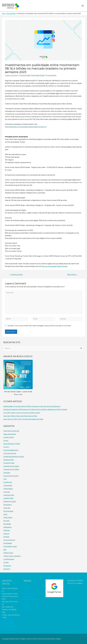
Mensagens (8, 505)
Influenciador (8, 489)
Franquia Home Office (11, 469)
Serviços (27, 591)
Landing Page (8, 498)
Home (26, 586)
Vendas (6, 562)
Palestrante (7, 527)
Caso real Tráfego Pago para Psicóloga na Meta (20, 416)
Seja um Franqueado (9, 626)
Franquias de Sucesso (11, 476)
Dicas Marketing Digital (12, 444)
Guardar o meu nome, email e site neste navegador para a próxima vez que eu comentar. (39, 326)
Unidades (27, 605)
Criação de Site (9, 437)
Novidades (7, 524)
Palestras (7, 530)
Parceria (6, 534)
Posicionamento (9, 540)
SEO (5, 550)
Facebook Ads (9, 460)
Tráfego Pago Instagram (12, 556)
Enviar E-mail (7, 620)
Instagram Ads (9, 495)
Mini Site (6, 521)
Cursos (6, 441)
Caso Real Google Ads (11, 431)
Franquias (7, 473)
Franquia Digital (25, 75)
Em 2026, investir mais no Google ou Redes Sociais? (22, 413)
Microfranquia (8, 511)
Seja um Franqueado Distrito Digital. (55, 266)
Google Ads (8, 482)
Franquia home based (11, 466)
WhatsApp (7, 566)
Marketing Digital (10, 501)
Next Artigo (73, 274)
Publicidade (8, 543)
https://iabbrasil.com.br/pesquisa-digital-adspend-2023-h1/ (26, 127)
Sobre (26, 588)
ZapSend (7, 569)
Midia (5, 514)
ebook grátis (30, 596)
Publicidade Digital (38, 75)
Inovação (7, 492)
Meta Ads (7, 508)
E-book (6, 447)
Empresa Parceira (10, 453)
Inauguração (8, 485)
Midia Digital (8, 517)
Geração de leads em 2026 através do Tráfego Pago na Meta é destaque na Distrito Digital (35, 409)
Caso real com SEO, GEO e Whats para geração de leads (23, 419)
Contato (27, 610)
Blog (25, 607)
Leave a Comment (12, 75)
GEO (5, 479)
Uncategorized (9, 559)
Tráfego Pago (8, 553)
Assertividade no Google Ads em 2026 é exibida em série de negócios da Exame (32, 406)
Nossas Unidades (8, 623)
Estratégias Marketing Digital (14, 457)
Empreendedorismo (11, 450)
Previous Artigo (16, 274)
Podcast (6, 537)
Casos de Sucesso (10, 434)
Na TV (28, 602)
